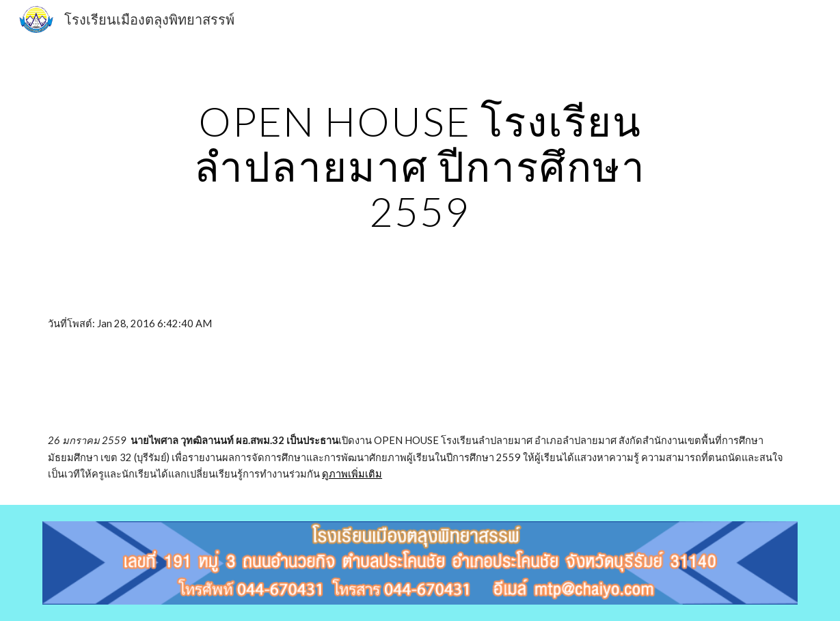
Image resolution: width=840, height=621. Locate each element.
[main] (420, 166)
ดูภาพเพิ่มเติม (352, 474)
